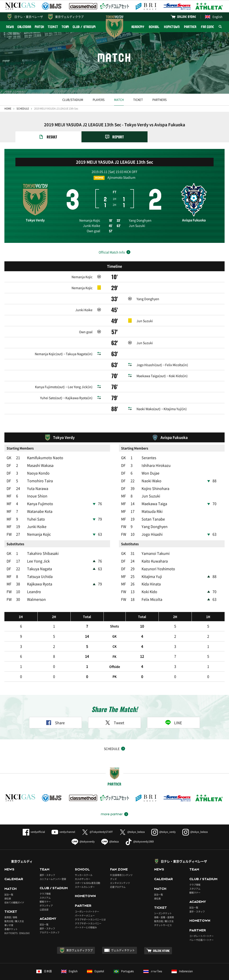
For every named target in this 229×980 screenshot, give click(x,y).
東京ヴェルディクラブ (69, 17)
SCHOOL (154, 27)
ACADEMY (138, 27)
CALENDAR (24, 27)
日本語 (44, 960)
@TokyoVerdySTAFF (97, 820)
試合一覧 (9, 883)
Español (96, 960)
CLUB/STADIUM (73, 100)
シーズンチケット (163, 902)
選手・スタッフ (47, 863)
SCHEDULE (23, 109)
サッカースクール (84, 863)
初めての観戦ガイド (14, 891)
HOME (8, 109)
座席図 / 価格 (11, 906)
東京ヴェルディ (22, 850)
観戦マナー (45, 890)
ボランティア (46, 894)
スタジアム (45, 886)
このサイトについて (41, 974)
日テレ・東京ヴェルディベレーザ (184, 850)
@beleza (110, 830)
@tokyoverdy (83, 830)
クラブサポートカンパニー (88, 911)
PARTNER (190, 27)
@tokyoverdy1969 (139, 830)
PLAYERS (99, 100)
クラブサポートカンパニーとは (90, 908)
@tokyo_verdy (163, 820)
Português (124, 960)
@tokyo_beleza (132, 820)
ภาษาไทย (153, 960)
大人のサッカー (83, 867)
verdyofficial (34, 820)
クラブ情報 (45, 882)
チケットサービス (163, 913)
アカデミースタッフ (50, 920)
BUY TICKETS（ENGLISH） (18, 921)
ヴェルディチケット (123, 939)
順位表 (8, 887)
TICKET (53, 27)
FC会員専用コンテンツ (121, 863)
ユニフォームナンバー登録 (53, 867)
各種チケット (11, 917)
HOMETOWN (172, 27)
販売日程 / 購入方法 (14, 909)
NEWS (10, 27)
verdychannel (63, 820)
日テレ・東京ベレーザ (29, 17)
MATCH (40, 27)
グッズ (113, 867)
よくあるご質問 (14, 974)
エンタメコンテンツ (120, 871)
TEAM (66, 27)
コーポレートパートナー (87, 900)
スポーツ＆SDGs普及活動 (88, 871)
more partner (112, 802)
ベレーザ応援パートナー (201, 928)
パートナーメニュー (85, 904)
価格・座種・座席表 (164, 906)
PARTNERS (160, 100)
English (214, 17)
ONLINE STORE (187, 17)
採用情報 (97, 974)
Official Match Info (112, 252)
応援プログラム (118, 875)
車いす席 (9, 913)
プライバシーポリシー (72, 974)
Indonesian (182, 960)
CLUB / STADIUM (84, 27)
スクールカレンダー (85, 875)
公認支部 (44, 898)
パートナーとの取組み (86, 915)
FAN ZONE (208, 27)
